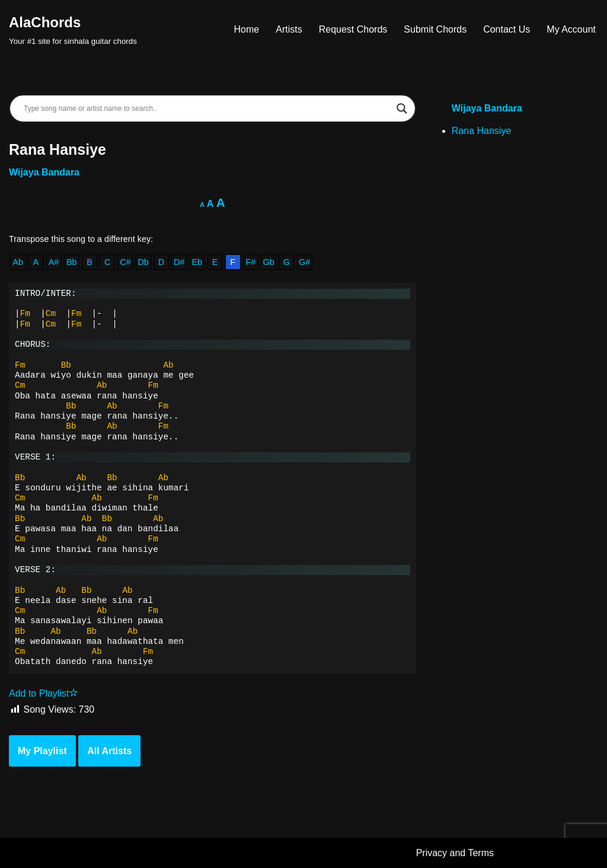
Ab (18, 262)
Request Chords (353, 29)
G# (304, 262)
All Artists (109, 751)
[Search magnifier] (402, 108)
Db (143, 262)
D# (179, 262)
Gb (269, 262)
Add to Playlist (44, 693)
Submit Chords (435, 29)
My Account (571, 29)
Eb (197, 262)
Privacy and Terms (455, 853)
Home (247, 29)
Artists (289, 29)
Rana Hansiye (482, 131)
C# (125, 262)
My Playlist (42, 751)
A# (54, 262)
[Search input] (207, 108)
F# (251, 262)
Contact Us (507, 29)
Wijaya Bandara (44, 172)
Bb (72, 262)
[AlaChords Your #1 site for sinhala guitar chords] (73, 29)
